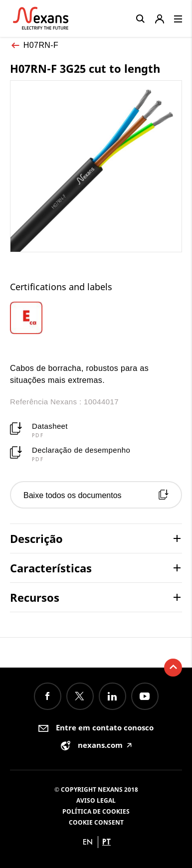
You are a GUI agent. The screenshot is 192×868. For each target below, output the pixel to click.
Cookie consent (96, 822)
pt (106, 842)
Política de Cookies (96, 811)
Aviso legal (96, 800)
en (88, 842)
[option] (32, 318)
